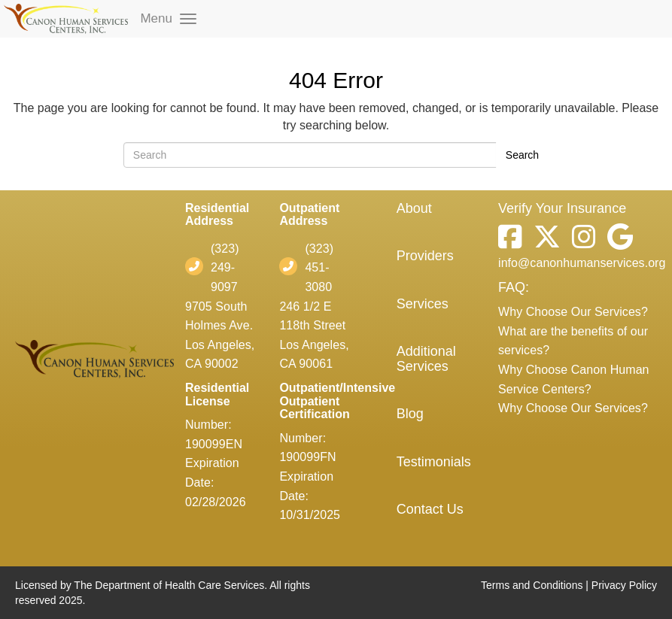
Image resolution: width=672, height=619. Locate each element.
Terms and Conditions (532, 585)
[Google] (614, 241)
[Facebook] (510, 241)
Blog (410, 414)
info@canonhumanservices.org (582, 263)
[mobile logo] (66, 19)
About (414, 208)
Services (423, 304)
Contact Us (430, 509)
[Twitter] (541, 241)
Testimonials (434, 462)
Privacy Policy (624, 585)
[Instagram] (578, 241)
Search (522, 155)
